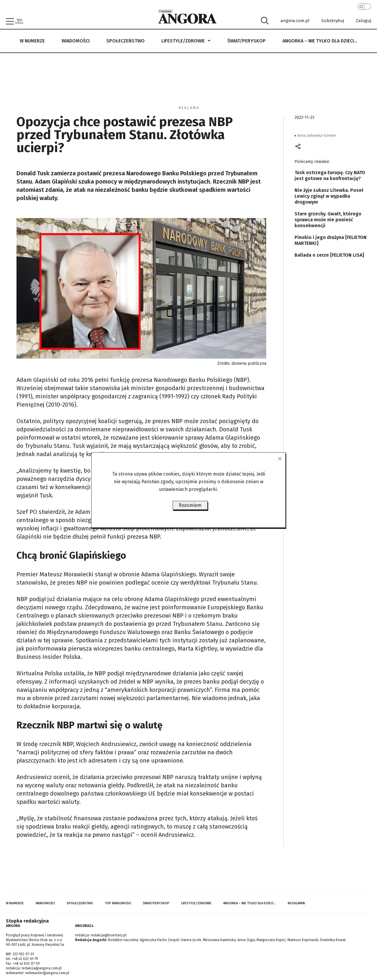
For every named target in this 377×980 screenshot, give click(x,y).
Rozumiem (190, 505)
